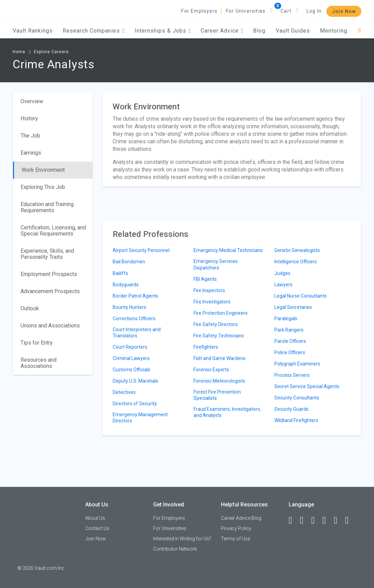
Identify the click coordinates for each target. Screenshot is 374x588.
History (29, 118)
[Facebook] (294, 520)
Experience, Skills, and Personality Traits (47, 254)
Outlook (30, 308)
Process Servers (292, 375)
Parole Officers (290, 341)
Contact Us (97, 528)
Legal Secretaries (293, 307)
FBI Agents (205, 279)
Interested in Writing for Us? (182, 539)
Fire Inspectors (209, 290)
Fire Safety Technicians (219, 336)
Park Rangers (289, 330)
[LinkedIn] (305, 520)
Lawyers (283, 285)
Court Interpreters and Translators (137, 333)
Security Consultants (297, 398)
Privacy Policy (236, 528)
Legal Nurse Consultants (301, 296)
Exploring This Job (43, 187)
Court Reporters (130, 347)
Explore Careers (51, 52)
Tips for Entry (37, 343)
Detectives (124, 392)
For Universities (246, 11)
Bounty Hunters (129, 307)
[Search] (359, 31)
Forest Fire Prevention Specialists (217, 395)
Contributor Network (175, 549)
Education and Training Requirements (47, 207)
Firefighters (206, 347)
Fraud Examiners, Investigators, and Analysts (227, 412)
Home (19, 52)
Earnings (31, 153)
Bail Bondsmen (129, 262)
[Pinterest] (339, 520)
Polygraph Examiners (297, 364)
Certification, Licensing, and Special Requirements (53, 231)
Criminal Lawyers (131, 358)
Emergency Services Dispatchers (216, 264)
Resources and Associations (39, 363)
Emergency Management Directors (140, 418)
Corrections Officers (134, 319)
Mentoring (334, 31)
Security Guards (291, 409)
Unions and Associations (50, 326)
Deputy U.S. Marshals (135, 381)
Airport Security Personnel (141, 250)
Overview (32, 101)
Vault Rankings (33, 31)
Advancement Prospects (50, 291)
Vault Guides (293, 31)
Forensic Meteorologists (219, 381)
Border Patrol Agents (135, 296)
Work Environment (43, 170)
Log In (314, 11)
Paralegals (286, 319)
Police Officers (290, 352)
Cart (286, 11)
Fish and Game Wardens (220, 358)
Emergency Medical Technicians (228, 250)
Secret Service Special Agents (307, 386)
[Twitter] (316, 520)
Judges (282, 273)
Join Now (344, 11)
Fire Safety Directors (216, 324)
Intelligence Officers (296, 262)
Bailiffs (120, 273)
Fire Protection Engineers (221, 313)
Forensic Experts (211, 370)
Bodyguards (126, 285)
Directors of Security (135, 404)
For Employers (199, 11)
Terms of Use (235, 539)
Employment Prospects (49, 274)
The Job (30, 136)
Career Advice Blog (241, 518)
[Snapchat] (350, 520)
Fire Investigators (212, 302)
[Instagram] (327, 520)
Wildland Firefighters (296, 420)
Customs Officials (132, 370)
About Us (95, 518)
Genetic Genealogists (297, 250)
